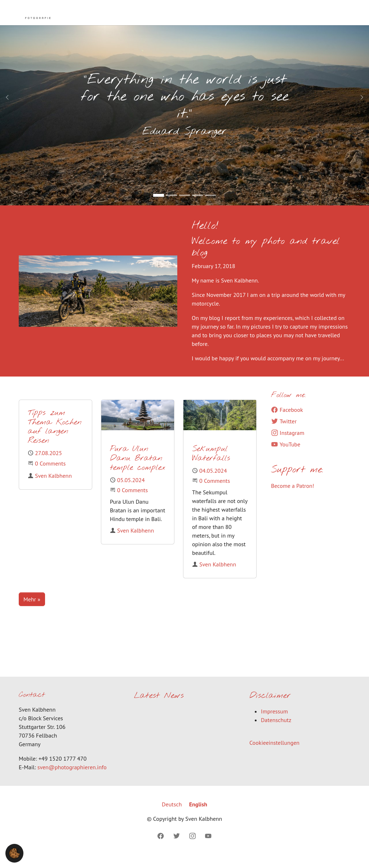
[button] (14, 853)
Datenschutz (276, 731)
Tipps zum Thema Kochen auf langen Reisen (55, 438)
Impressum (274, 722)
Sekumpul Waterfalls (211, 465)
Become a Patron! (293, 497)
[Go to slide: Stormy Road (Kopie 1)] (184, 206)
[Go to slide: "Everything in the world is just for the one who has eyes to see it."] (159, 206)
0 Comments (50, 474)
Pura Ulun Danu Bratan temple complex (138, 469)
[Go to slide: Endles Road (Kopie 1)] (172, 206)
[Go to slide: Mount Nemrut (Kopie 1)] (197, 206)
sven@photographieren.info (72, 778)
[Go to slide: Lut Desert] (210, 206)
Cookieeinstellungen (274, 753)
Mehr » (32, 610)
